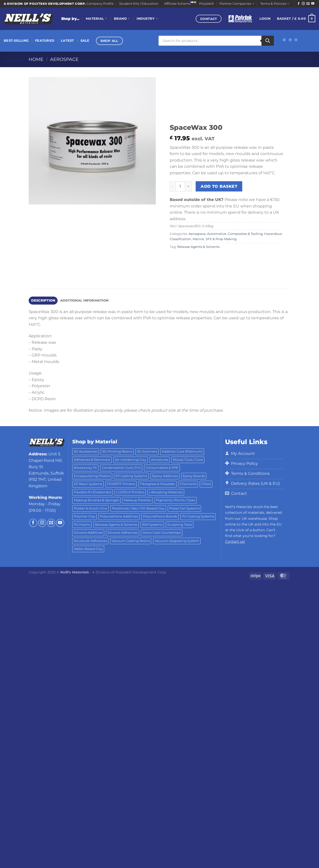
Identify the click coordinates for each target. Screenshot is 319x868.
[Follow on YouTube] (313, 4)
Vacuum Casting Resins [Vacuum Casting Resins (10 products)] (131, 541)
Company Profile (100, 4)
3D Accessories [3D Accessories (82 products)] (86, 451)
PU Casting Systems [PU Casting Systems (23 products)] (198, 516)
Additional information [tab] (84, 300)
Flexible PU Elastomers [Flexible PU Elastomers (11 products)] (92, 492)
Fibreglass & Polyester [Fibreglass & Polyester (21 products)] (158, 484)
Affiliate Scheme (178, 4)
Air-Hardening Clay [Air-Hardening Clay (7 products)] (131, 460)
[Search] (268, 41)
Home (36, 59)
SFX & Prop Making (221, 239)
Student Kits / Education (139, 4)
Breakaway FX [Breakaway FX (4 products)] (85, 468)
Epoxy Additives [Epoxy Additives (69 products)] (165, 476)
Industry (147, 19)
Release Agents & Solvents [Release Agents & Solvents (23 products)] (116, 525)
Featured (45, 41)
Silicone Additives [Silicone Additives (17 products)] (88, 533)
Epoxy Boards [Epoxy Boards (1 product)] (194, 476)
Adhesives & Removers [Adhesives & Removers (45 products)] (92, 460)
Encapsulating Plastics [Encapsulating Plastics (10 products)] (92, 476)
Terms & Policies (275, 4)
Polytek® (207, 4)
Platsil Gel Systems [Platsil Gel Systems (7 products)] (184, 508)
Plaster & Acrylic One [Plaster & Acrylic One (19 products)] (90, 508)
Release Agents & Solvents (198, 247)
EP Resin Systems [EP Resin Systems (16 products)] (88, 484)
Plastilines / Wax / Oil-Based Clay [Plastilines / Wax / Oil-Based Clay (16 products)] (138, 508)
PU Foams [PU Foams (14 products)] (82, 525)
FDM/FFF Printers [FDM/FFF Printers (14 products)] (121, 484)
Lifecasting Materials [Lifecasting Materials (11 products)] (166, 492)
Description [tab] (43, 300)
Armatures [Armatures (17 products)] (160, 460)
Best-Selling (16, 41)
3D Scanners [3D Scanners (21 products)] (147, 451)
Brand (122, 19)
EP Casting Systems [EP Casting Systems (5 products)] (131, 476)
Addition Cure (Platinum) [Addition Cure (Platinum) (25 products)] (182, 451)
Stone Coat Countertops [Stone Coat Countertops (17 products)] (162, 533)
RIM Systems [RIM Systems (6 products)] (152, 525)
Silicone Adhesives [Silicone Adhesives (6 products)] (122, 533)
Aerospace (64, 59)
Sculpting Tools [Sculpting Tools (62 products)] (180, 525)
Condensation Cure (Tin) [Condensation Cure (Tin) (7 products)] (121, 468)
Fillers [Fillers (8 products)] (206, 484)
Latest (67, 41)
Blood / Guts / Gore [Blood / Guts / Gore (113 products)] (188, 460)
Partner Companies (237, 4)
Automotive (217, 234)
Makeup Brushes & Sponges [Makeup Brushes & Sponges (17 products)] (96, 500)
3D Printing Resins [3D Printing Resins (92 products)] (117, 451)
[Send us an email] (308, 4)
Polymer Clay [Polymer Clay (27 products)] (84, 516)
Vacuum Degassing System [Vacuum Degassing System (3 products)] (177, 541)
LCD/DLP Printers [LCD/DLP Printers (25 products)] (130, 492)
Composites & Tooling (245, 234)
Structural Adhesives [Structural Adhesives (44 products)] (90, 541)
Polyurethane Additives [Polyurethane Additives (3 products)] (119, 516)
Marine (198, 239)
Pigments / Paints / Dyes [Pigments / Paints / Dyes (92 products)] (176, 500)
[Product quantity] (180, 186)
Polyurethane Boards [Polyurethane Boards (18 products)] (160, 516)
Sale (85, 41)
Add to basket (219, 186)
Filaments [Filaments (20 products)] (188, 484)
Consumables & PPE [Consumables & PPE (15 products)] (162, 468)
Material (97, 19)
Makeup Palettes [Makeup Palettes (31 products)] (138, 500)
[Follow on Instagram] (303, 4)
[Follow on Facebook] (299, 4)
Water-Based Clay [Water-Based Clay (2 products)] (88, 549)
